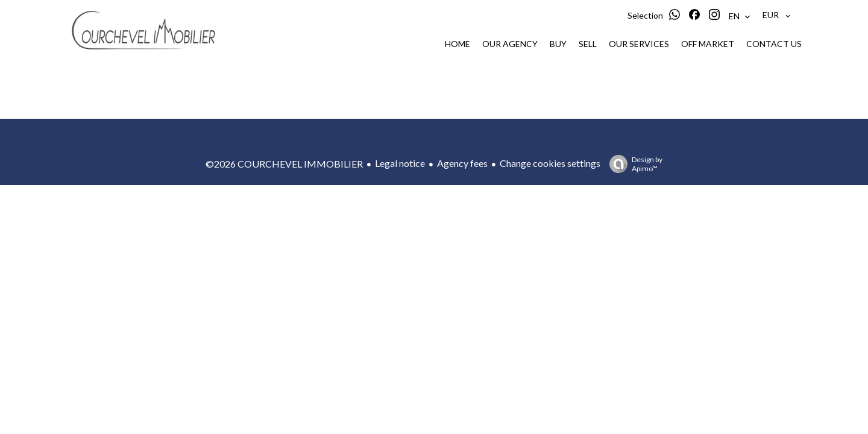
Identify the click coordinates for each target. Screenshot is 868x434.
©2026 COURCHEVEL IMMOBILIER (284, 164)
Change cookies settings (550, 163)
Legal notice (400, 163)
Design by (633, 164)
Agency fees (462, 163)
